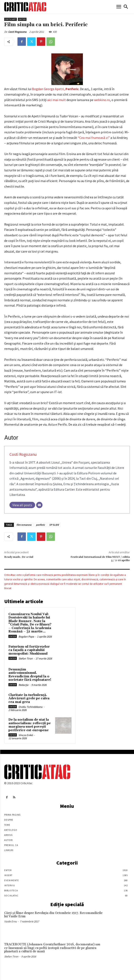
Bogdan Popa (26, 637)
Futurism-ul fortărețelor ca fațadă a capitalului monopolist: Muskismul (29, 650)
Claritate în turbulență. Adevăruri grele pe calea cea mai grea (29, 698)
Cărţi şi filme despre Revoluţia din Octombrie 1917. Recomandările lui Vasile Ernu (53, 915)
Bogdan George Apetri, (55, 89)
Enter (22, 19)
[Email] (39, 505)
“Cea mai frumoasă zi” (94, 138)
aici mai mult (57, 100)
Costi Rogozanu (17, 32)
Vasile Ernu (11, 921)
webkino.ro (102, 100)
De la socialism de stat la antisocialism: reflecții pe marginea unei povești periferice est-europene (30, 725)
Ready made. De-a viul (19, 557)
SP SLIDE (54, 525)
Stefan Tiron (26, 659)
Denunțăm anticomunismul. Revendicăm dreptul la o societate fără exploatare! (30, 675)
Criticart (11, 19)
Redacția (23, 685)
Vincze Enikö (26, 735)
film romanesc (24, 525)
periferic (40, 525)
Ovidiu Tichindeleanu (31, 707)
